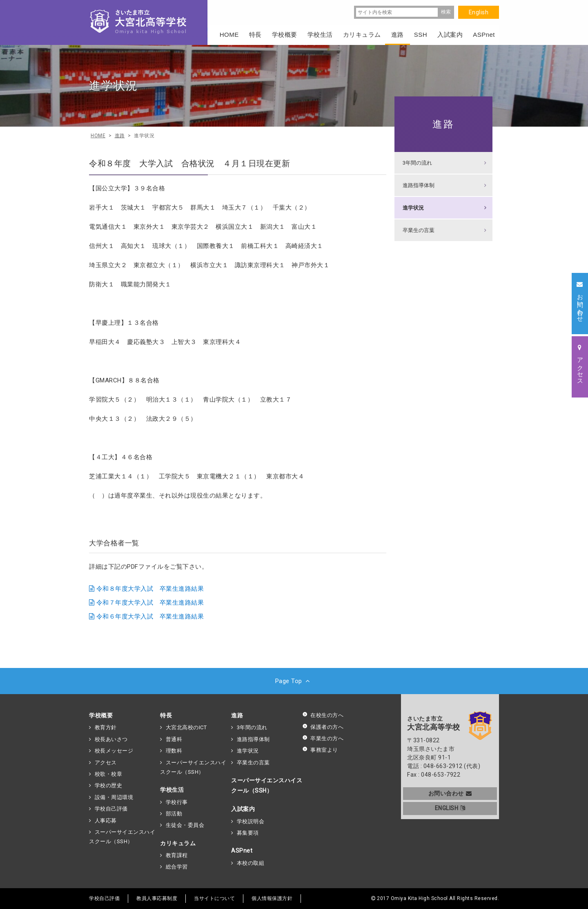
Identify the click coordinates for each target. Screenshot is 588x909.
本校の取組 (251, 863)
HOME (229, 35)
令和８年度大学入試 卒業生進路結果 (150, 589)
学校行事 (177, 802)
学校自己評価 (111, 809)
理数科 (174, 751)
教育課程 (177, 855)
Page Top (294, 681)
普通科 (174, 739)
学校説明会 (251, 821)
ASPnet (242, 851)
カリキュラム (178, 843)
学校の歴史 (109, 785)
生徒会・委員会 (185, 825)
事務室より (320, 750)
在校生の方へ (323, 715)
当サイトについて (214, 898)
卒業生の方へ (323, 738)
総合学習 (177, 867)
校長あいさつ (111, 739)
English (479, 12)
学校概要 (101, 715)
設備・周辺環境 (114, 797)
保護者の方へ (323, 727)
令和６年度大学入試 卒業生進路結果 (150, 616)
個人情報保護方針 (272, 898)
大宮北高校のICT (186, 727)
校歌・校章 (109, 774)
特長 (166, 715)
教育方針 (106, 727)
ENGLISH (450, 808)
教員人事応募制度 (157, 898)
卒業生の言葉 (419, 230)
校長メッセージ (114, 751)
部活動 (174, 814)
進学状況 (413, 208)
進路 (443, 124)
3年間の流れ (417, 163)
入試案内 (243, 809)
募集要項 (248, 833)
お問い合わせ (450, 793)
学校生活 (172, 790)
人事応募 (106, 821)
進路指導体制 (419, 185)
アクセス (106, 763)
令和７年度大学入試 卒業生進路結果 (150, 603)
